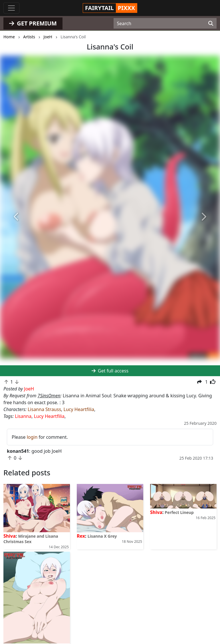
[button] (17, 217)
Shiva (10, 536)
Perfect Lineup (179, 512)
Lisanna (23, 416)
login (32, 437)
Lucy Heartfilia (79, 409)
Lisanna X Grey (102, 536)
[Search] (211, 23)
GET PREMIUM (33, 23)
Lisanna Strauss (44, 409)
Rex (81, 536)
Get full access (110, 371)
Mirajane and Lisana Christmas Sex (31, 539)
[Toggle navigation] (11, 8)
